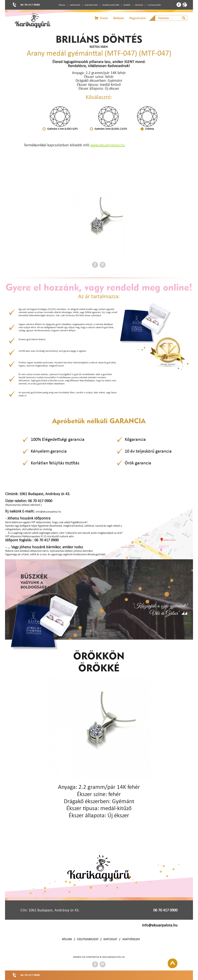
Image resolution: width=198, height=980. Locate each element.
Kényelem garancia (49, 451)
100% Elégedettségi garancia (58, 439)
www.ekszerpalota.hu (108, 145)
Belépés (119, 18)
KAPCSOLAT (139, 5)
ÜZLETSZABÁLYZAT (88, 939)
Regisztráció (138, 18)
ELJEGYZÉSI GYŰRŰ (91, 5)
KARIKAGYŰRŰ (75, 5)
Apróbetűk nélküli (99, 421)
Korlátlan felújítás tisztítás (55, 463)
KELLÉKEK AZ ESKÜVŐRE (111, 5)
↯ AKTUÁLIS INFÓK (154, 5)
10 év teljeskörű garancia (148, 451)
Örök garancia (138, 463)
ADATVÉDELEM (131, 939)
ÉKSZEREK (127, 5)
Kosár (104, 18)
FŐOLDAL (62, 5)
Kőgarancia (135, 439)
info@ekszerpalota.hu (160, 925)
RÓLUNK (67, 939)
